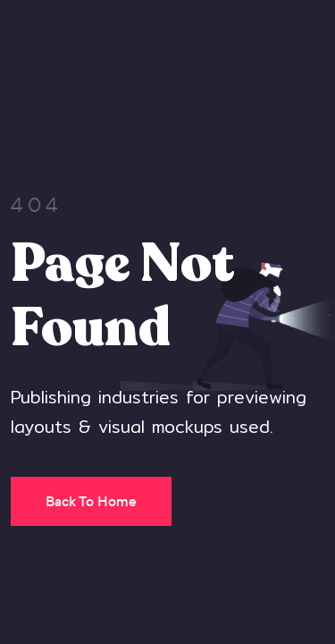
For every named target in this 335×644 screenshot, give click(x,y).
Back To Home (91, 501)
